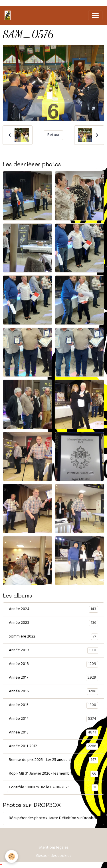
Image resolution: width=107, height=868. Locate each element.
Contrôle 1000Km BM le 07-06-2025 (53, 788)
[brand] (9, 15)
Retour (53, 135)
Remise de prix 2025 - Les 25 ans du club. (53, 760)
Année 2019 (53, 651)
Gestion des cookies (53, 856)
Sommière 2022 (53, 637)
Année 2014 (53, 719)
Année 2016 (53, 692)
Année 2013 (53, 733)
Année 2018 (53, 664)
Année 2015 (53, 705)
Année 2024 (53, 610)
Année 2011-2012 (53, 747)
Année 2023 (53, 623)
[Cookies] (12, 856)
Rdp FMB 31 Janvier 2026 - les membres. (53, 774)
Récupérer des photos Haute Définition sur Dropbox (53, 818)
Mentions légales (54, 848)
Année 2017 (53, 678)
